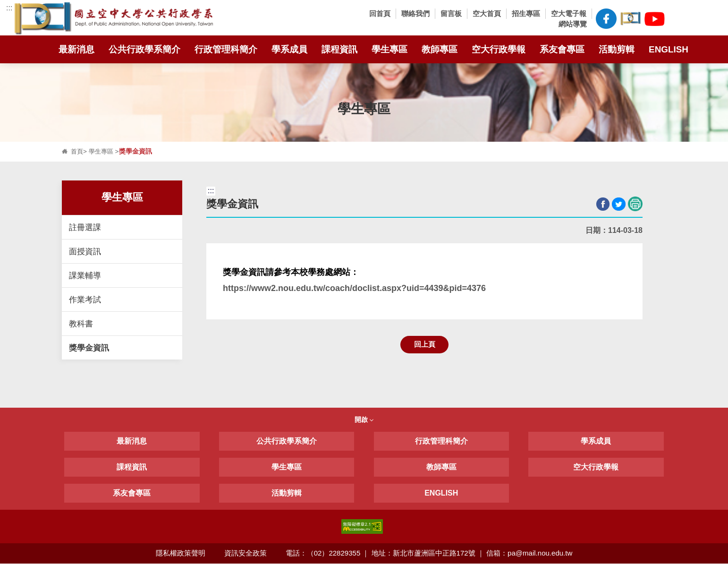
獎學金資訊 (89, 348)
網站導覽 (573, 24)
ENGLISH (669, 49)
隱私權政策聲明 (180, 554)
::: (9, 8)
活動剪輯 (617, 49)
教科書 (81, 324)
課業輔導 (85, 275)
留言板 (451, 13)
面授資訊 (85, 251)
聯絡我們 (415, 13)
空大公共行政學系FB (606, 19)
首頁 (77, 151)
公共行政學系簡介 (144, 49)
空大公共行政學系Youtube (655, 17)
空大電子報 (569, 13)
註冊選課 (85, 227)
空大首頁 (487, 13)
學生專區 (389, 49)
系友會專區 (562, 49)
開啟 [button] (364, 420)
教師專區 (440, 49)
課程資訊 (339, 49)
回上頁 (425, 345)
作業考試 (85, 300)
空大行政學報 (499, 49)
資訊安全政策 (245, 554)
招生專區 (526, 13)
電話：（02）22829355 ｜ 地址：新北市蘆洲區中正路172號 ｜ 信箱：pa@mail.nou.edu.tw (430, 554)
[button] (679, 19)
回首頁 (380, 13)
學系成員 (289, 49)
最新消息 (76, 49)
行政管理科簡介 (226, 49)
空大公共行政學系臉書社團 (631, 17)
